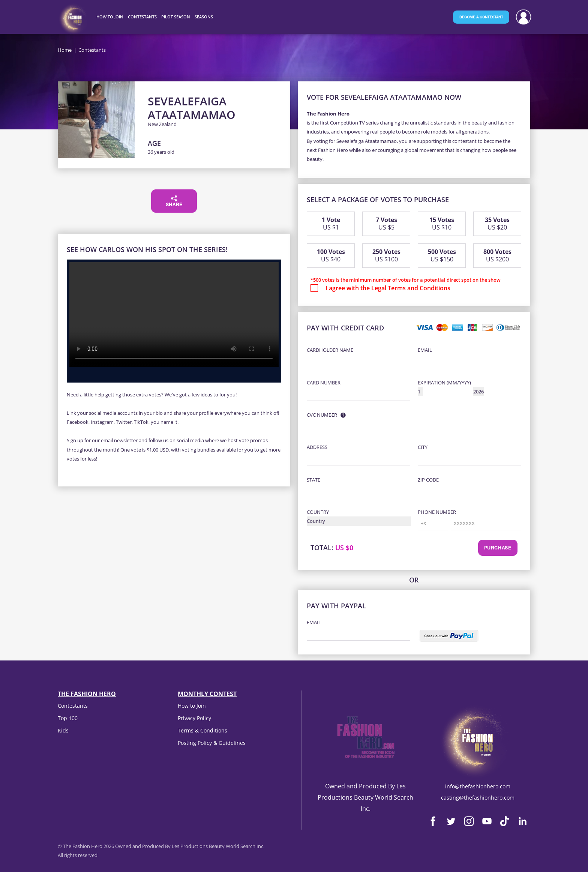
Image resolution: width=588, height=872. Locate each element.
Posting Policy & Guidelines (212, 743)
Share (174, 201)
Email (425, 350)
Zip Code (428, 480)
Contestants (73, 706)
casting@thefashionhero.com (478, 798)
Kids (63, 730)
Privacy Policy (194, 718)
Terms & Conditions (202, 730)
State (313, 480)
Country (318, 512)
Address (317, 447)
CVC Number (322, 415)
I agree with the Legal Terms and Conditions (388, 288)
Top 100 (68, 718)
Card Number (324, 383)
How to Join (192, 706)
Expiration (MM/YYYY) (444, 383)
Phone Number (437, 512)
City (423, 447)
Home (65, 50)
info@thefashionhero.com (478, 786)
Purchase (498, 548)
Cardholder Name (330, 350)
